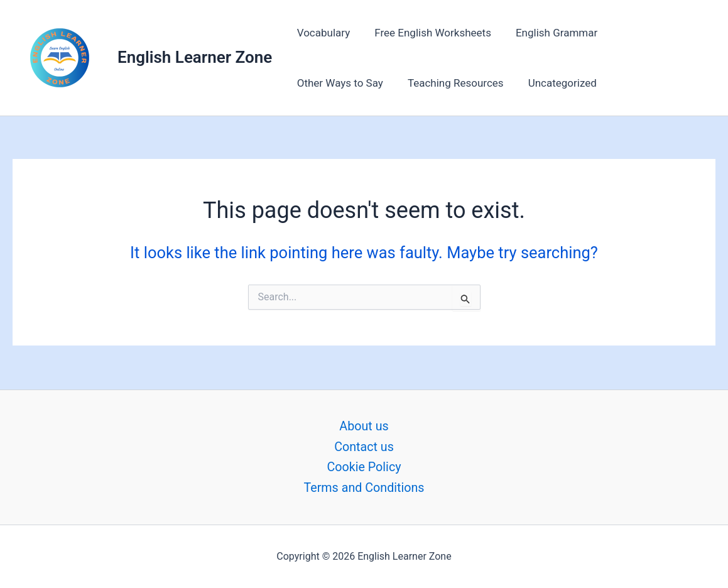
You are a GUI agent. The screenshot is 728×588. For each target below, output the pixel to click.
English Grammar (548, 33)
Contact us (364, 446)
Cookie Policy (364, 467)
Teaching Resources (343, 83)
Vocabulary (322, 33)
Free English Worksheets (428, 33)
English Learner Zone (195, 57)
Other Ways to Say (654, 33)
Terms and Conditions (364, 487)
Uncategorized (447, 83)
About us (364, 425)
